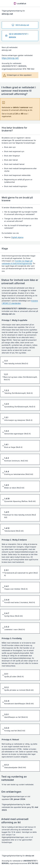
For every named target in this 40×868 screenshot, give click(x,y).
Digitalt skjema (17, 237)
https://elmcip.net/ (10, 58)
